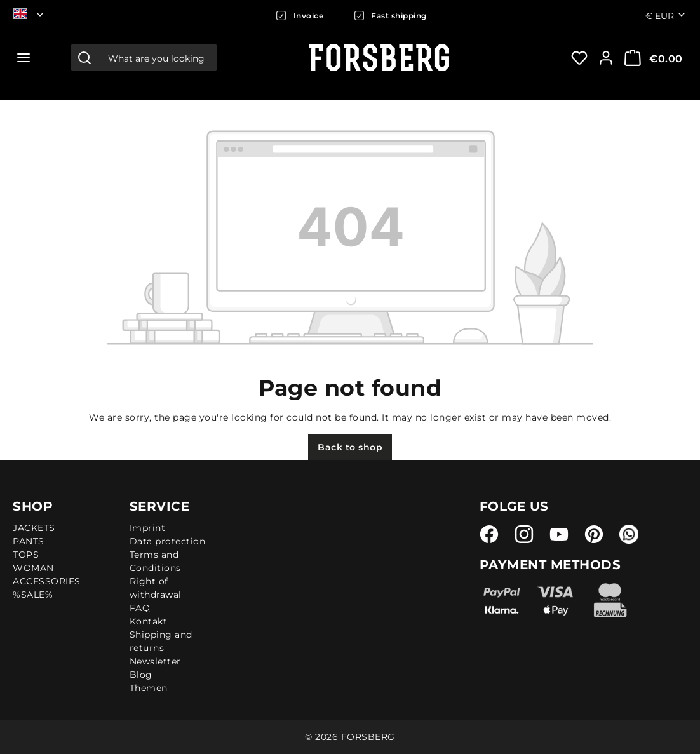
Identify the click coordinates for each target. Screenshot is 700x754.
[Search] (84, 57)
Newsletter (155, 661)
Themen (149, 688)
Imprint (148, 528)
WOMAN (33, 568)
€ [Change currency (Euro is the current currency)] (666, 15)
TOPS (26, 555)
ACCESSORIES (47, 581)
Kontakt (149, 621)
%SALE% (33, 595)
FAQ (140, 608)
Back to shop (350, 447)
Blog (141, 675)
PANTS (29, 541)
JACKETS (34, 528)
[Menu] (24, 58)
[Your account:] (606, 58)
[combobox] (158, 57)
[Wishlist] (579, 58)
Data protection (168, 541)
